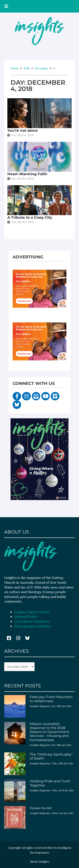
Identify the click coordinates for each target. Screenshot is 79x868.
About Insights (40, 862)
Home (15, 68)
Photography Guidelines (33, 626)
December (41, 68)
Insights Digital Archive (32, 612)
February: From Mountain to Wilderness (51, 699)
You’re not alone (23, 130)
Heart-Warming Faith (27, 174)
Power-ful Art (41, 808)
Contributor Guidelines (32, 621)
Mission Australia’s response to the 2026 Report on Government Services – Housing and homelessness (50, 732)
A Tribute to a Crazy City (30, 217)
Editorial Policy (26, 617)
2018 (27, 68)
